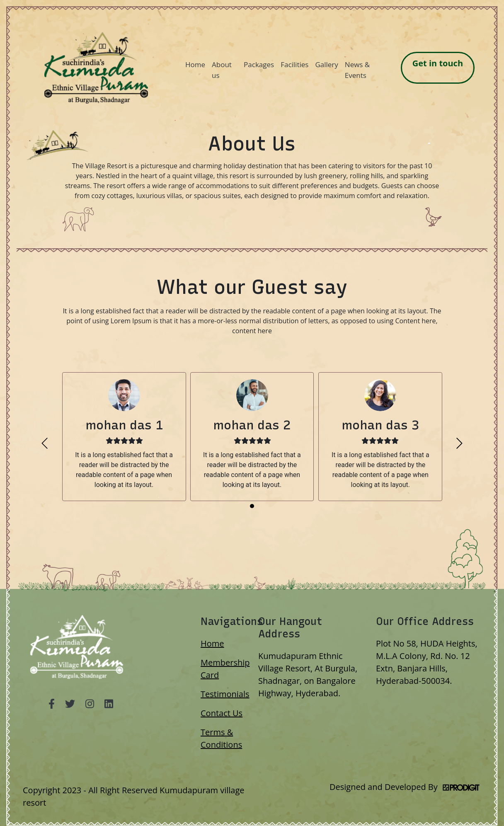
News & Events (357, 70)
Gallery (326, 64)
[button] (252, 506)
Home (195, 64)
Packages (259, 64)
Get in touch (438, 63)
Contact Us (222, 713)
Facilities (294, 64)
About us (222, 70)
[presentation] (45, 443)
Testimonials (225, 694)
